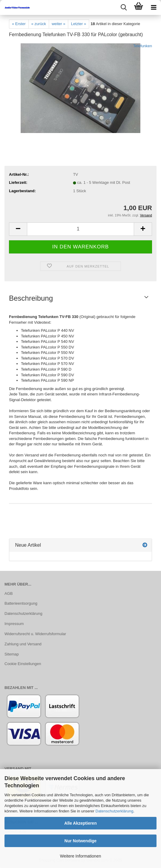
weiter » (59, 24)
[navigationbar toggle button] (154, 7)
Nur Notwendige (80, 841)
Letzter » (79, 24)
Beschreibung (31, 298)
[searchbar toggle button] (124, 7)
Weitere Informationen (80, 856)
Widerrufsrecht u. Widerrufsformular (35, 634)
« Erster (19, 24)
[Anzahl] (80, 229)
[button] (18, 229)
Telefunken (143, 46)
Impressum (14, 624)
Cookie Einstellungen (23, 664)
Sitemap (12, 654)
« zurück (39, 24)
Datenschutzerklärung (114, 811)
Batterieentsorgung (21, 603)
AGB (9, 593)
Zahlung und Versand (23, 644)
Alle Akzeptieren (80, 823)
